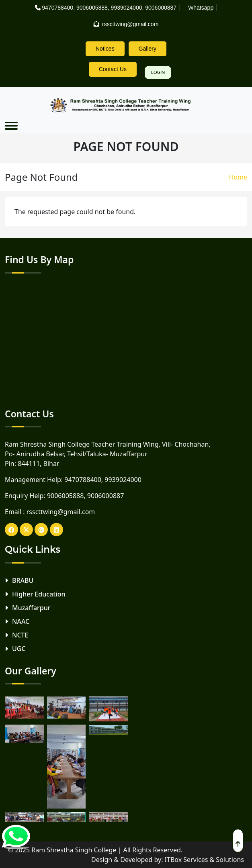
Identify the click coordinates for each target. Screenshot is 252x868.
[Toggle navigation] (11, 125)
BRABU (23, 580)
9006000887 (161, 8)
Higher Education (39, 594)
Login (158, 72)
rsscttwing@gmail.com (61, 512)
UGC (19, 649)
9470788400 (57, 8)
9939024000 (127, 8)
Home (238, 177)
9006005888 (92, 8)
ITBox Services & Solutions (204, 860)
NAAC (21, 621)
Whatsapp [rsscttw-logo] (201, 8)
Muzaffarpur (31, 608)
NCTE (20, 635)
